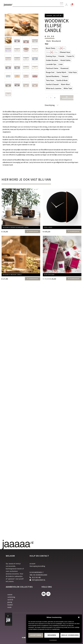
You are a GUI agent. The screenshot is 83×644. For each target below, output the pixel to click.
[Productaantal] (51, 98)
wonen (10, 595)
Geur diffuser (49, 275)
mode (9, 607)
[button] (79, 617)
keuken (10, 605)
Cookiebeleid (53, 640)
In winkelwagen (68, 98)
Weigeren (52, 635)
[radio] (51, 48)
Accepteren (36, 635)
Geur (47, 44)
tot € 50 (10, 600)
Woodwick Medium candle (12, 275)
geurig (10, 602)
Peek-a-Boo (48, 227)
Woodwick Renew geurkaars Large (16, 227)
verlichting (11, 597)
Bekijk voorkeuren (70, 635)
